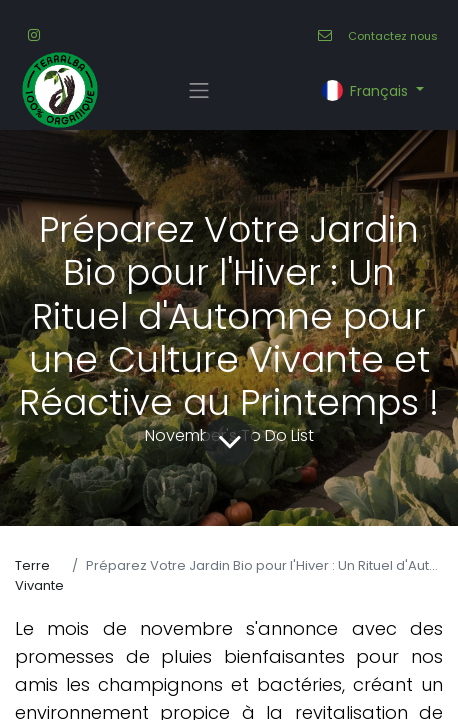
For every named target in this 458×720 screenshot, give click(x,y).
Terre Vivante (39, 575)
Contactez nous (393, 36)
